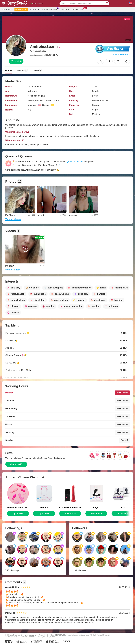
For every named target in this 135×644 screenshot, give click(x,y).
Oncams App (78, 9)
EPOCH (49, 635)
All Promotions (50, 9)
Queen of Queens (75, 162)
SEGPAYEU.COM (60, 635)
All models (7, 9)
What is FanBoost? (121, 54)
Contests (64, 9)
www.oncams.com (31, 635)
